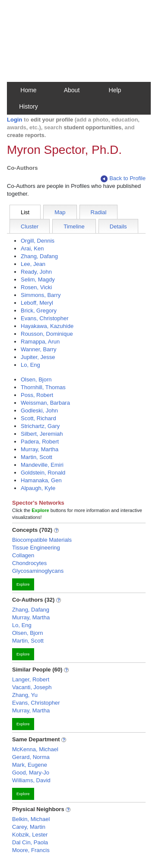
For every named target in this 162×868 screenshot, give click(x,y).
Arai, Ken (32, 248)
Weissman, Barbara (45, 403)
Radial (99, 212)
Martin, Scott (37, 457)
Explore (23, 584)
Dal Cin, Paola (30, 842)
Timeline (74, 226)
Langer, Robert (31, 679)
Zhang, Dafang (39, 256)
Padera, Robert (40, 442)
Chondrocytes (29, 563)
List (25, 212)
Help (115, 90)
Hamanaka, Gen (41, 480)
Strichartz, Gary (40, 426)
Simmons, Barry (41, 295)
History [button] (29, 106)
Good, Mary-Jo (31, 773)
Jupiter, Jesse (38, 357)
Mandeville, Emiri (42, 465)
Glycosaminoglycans (38, 571)
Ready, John (36, 272)
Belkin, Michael (31, 819)
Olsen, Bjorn (36, 379)
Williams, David (31, 780)
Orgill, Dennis (38, 241)
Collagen (23, 555)
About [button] (72, 90)
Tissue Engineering (36, 548)
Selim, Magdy (38, 279)
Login (14, 120)
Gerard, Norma (31, 757)
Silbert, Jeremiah (42, 434)
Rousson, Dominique (47, 334)
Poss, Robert (37, 395)
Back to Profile (123, 179)
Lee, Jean (33, 264)
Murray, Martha (40, 449)
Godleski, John (39, 411)
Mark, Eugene (30, 765)
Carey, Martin (29, 827)
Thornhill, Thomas (43, 387)
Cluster (30, 226)
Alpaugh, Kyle (38, 488)
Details (118, 226)
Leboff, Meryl (37, 303)
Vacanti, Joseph (32, 687)
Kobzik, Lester (30, 835)
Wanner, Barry (39, 349)
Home (28, 90)
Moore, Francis (31, 850)
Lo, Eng (30, 365)
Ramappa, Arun (40, 342)
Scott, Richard (38, 418)
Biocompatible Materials (42, 540)
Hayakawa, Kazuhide (47, 326)
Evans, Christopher (45, 318)
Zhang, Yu (25, 695)
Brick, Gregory (39, 311)
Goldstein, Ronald (43, 473)
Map (60, 212)
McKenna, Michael (35, 749)
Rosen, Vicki (36, 287)
